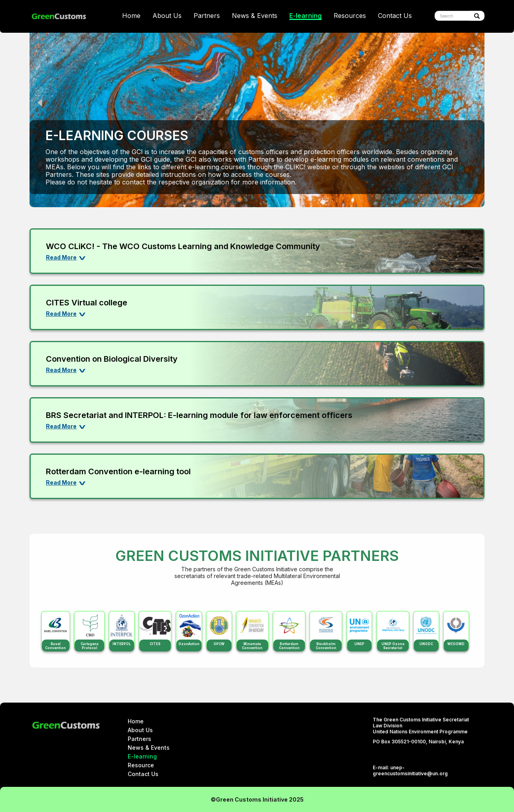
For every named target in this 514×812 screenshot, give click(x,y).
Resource (141, 765)
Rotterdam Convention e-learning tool (118, 471)
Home (131, 16)
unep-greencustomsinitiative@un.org (410, 770)
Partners (207, 16)
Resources (350, 16)
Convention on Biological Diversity (112, 359)
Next (472, 103)
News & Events (255, 16)
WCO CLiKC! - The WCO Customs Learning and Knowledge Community (183, 246)
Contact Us (395, 16)
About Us (167, 16)
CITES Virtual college (87, 303)
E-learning (305, 16)
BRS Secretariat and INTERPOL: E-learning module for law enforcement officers (199, 415)
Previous (42, 103)
